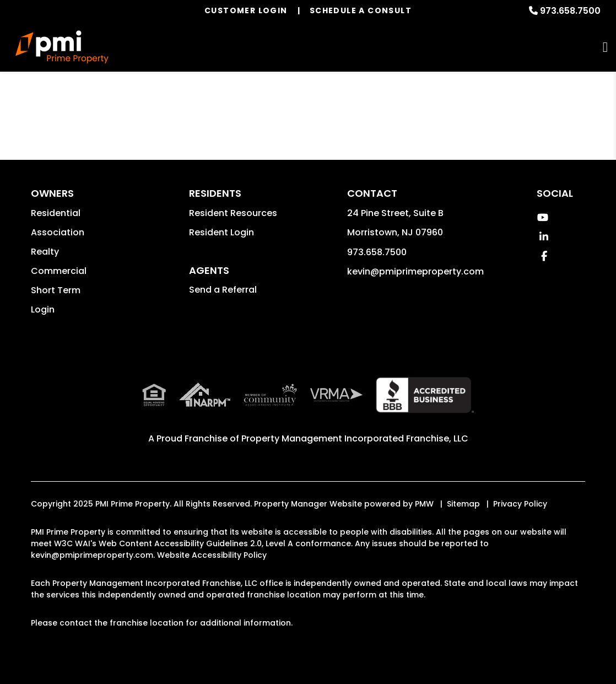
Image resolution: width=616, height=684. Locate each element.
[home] (62, 47)
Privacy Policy (520, 504)
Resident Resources (233, 213)
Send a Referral (223, 290)
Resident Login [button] (221, 232)
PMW (424, 504)
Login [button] (43, 309)
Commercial (59, 271)
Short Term (56, 290)
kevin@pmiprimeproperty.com (415, 271)
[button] (542, 217)
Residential (56, 213)
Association (58, 232)
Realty (45, 252)
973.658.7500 (570, 11)
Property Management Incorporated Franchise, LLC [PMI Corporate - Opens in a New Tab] (355, 438)
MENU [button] (605, 47)
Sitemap (463, 504)
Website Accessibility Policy (212, 555)
